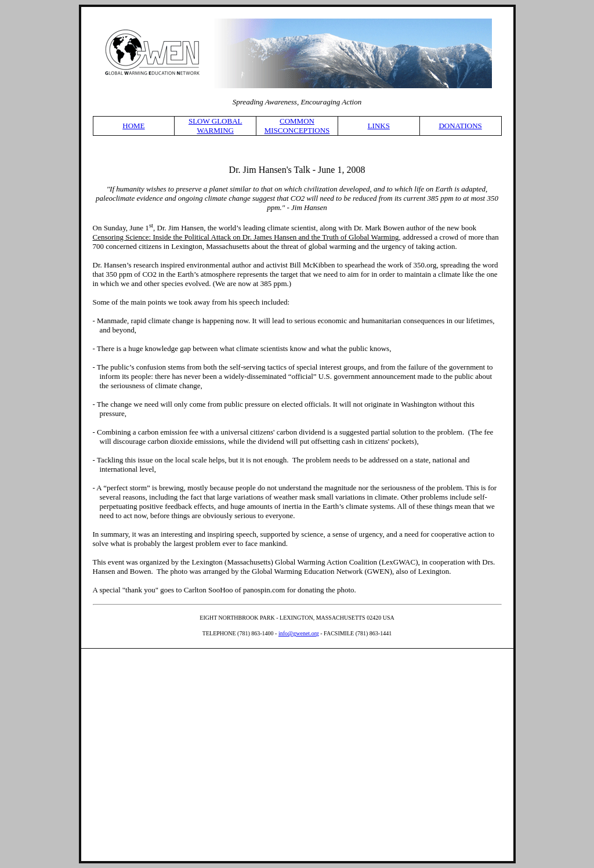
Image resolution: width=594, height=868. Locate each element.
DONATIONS (460, 126)
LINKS (379, 126)
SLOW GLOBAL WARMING (215, 126)
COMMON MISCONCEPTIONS (297, 126)
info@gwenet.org (299, 633)
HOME (133, 126)
